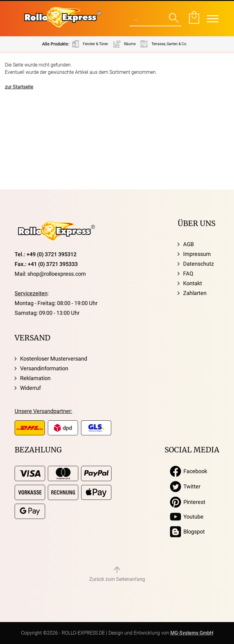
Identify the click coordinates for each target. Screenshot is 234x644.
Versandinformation (44, 368)
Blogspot (187, 532)
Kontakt (193, 283)
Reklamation (35, 378)
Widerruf (30, 388)
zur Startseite (19, 87)
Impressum (197, 254)
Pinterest (188, 502)
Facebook (189, 471)
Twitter (185, 487)
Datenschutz (199, 264)
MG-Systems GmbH (192, 633)
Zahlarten (195, 293)
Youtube (187, 517)
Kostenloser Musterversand (54, 359)
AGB (188, 244)
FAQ (188, 273)
